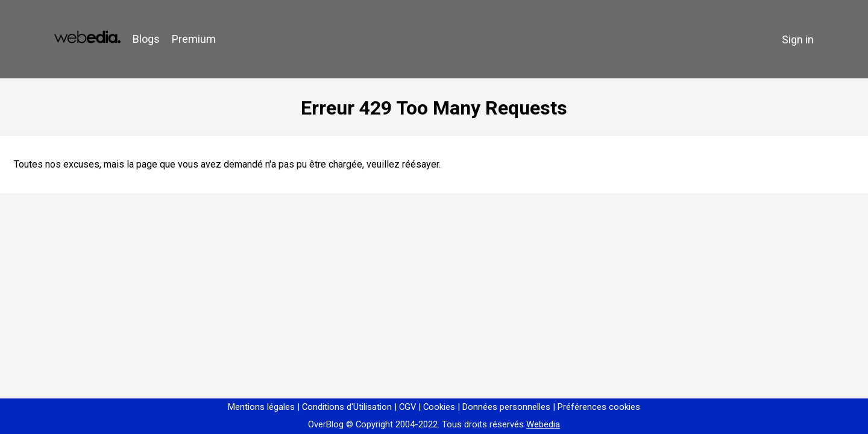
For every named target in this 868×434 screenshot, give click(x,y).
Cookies (439, 407)
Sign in (798, 39)
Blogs (146, 39)
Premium (194, 39)
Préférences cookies (599, 407)
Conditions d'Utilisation (347, 407)
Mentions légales (261, 407)
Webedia (543, 424)
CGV (407, 407)
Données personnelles (506, 407)
